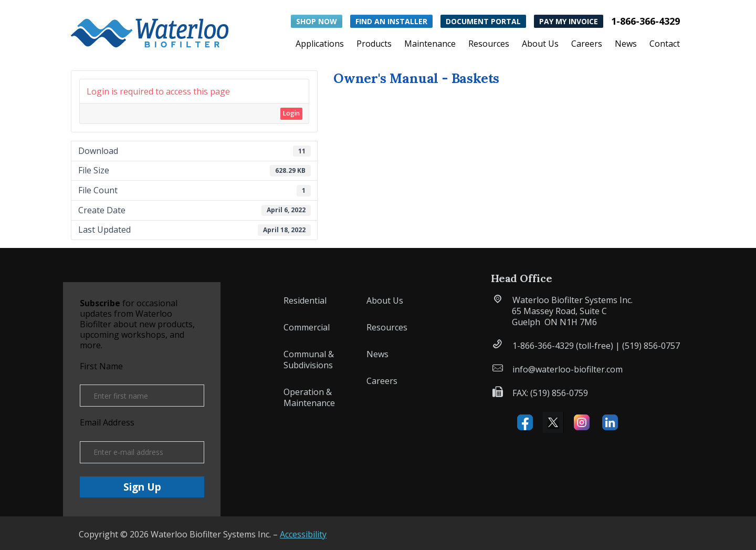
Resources (489, 45)
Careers (587, 45)
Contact (665, 45)
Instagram (582, 422)
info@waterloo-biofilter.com (568, 369)
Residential (305, 300)
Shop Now (317, 21)
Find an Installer (391, 21)
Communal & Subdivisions (309, 360)
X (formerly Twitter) (553, 422)
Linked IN (610, 422)
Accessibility (303, 534)
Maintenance (430, 45)
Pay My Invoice (569, 21)
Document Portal (483, 21)
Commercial (307, 327)
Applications (320, 45)
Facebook (525, 422)
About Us (540, 45)
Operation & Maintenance (309, 397)
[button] (150, 31)
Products (374, 45)
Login (291, 113)
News (626, 45)
